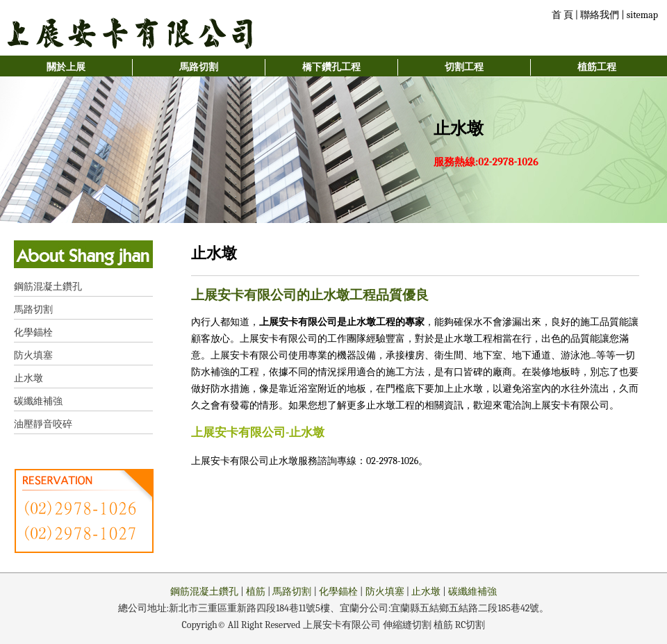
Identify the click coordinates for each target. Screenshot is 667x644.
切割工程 (464, 67)
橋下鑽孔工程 (331, 67)
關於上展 (66, 67)
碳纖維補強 (38, 401)
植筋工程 (597, 67)
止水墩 (28, 378)
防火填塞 (33, 355)
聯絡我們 (600, 15)
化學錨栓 (33, 332)
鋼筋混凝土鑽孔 (48, 287)
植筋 (256, 592)
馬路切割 (199, 67)
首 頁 (562, 15)
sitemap (642, 15)
